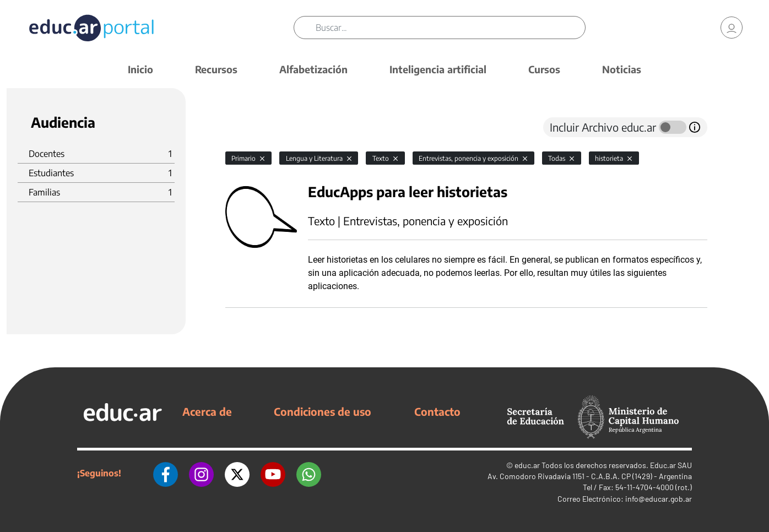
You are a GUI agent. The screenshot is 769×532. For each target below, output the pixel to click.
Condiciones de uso (323, 411)
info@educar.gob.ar (659, 499)
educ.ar (527, 465)
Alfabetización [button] (313, 69)
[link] (732, 28)
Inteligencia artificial (438, 69)
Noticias (622, 69)
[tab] (247, 127)
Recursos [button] (216, 69)
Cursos (544, 69)
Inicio (140, 69)
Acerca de (207, 411)
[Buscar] (450, 28)
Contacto (437, 411)
